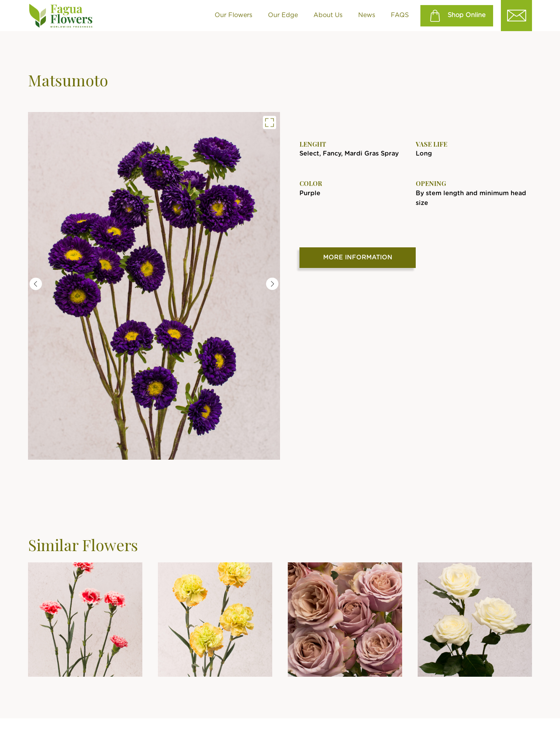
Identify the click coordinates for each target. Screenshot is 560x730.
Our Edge (283, 15)
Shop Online (457, 16)
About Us (328, 15)
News (367, 15)
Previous (36, 284)
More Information (358, 257)
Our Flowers (234, 15)
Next (272, 284)
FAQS (400, 15)
